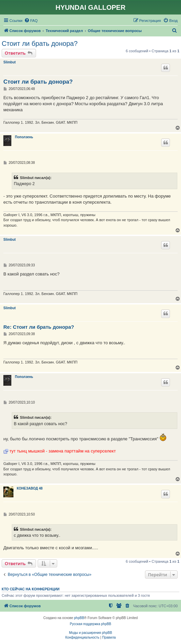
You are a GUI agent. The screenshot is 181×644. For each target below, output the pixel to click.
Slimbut (10, 62)
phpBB (79, 618)
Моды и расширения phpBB (90, 633)
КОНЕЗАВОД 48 (30, 488)
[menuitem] (31, 21)
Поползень (24, 137)
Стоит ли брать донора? (40, 43)
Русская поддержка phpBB (90, 624)
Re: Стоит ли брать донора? (39, 327)
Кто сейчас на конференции (31, 589)
